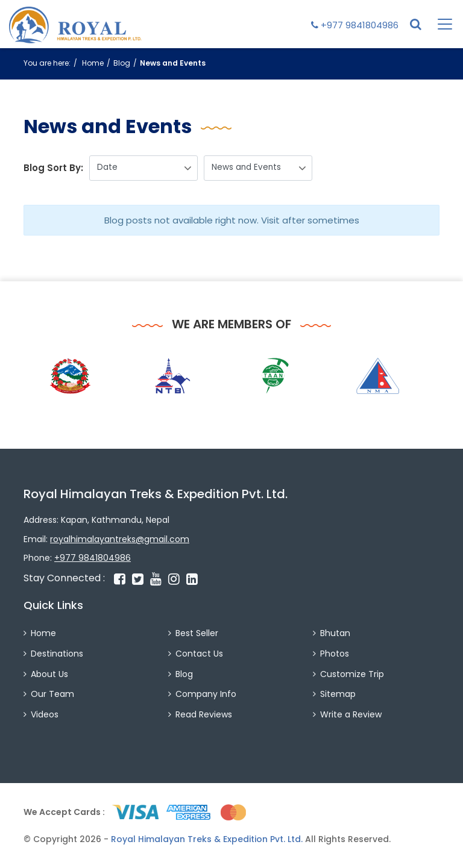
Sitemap (338, 694)
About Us (49, 674)
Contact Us (199, 654)
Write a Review (351, 714)
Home (93, 63)
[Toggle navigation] (438, 24)
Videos (45, 714)
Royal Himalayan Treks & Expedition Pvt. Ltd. (207, 839)
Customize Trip (352, 674)
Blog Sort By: (53, 168)
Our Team (52, 694)
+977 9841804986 (355, 25)
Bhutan (335, 633)
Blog (122, 63)
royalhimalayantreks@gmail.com (120, 539)
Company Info (206, 694)
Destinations (57, 654)
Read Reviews (204, 714)
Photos (335, 654)
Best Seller (197, 633)
